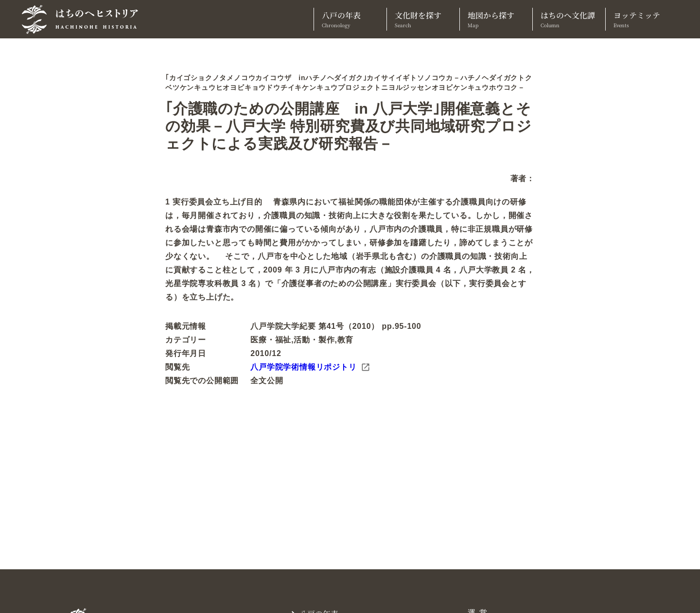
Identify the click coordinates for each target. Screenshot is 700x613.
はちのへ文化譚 (569, 19)
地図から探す (496, 19)
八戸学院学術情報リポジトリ (310, 367)
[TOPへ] (84, 19)
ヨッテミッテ (642, 19)
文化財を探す (423, 19)
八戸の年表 (350, 19)
